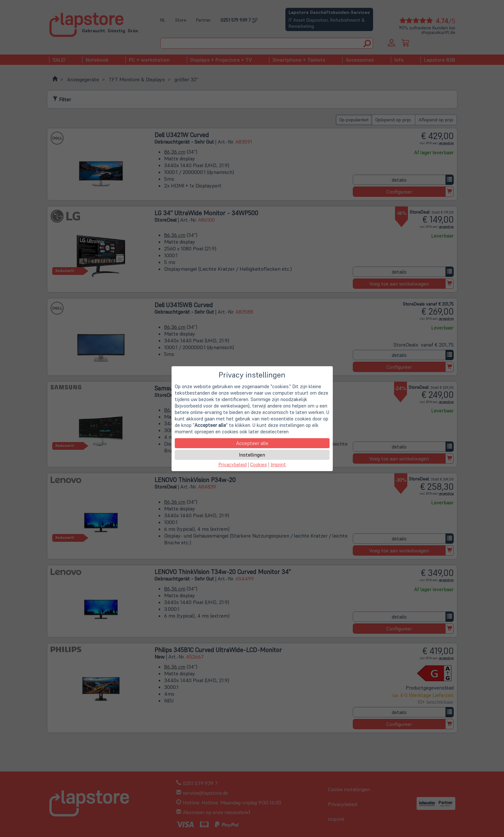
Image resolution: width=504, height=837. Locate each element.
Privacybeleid (232, 464)
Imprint (278, 464)
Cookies (259, 464)
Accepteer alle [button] (252, 443)
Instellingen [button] (252, 455)
